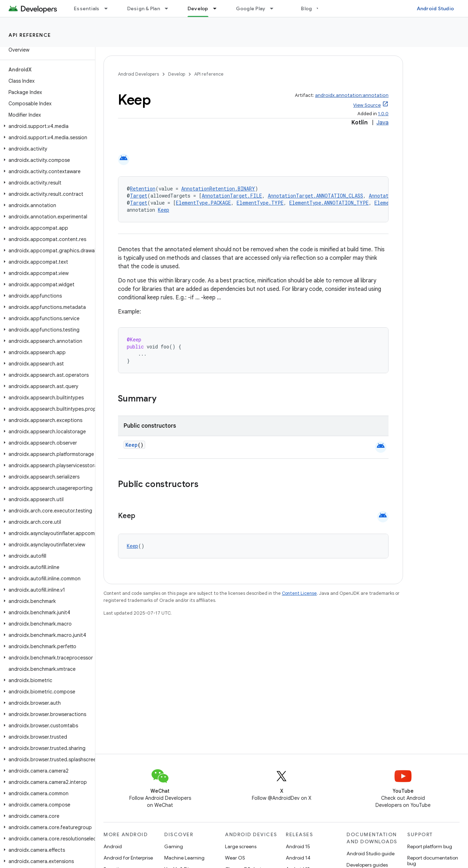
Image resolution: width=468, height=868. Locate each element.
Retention (143, 189)
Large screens (241, 846)
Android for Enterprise (128, 858)
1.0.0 (383, 114)
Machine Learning (184, 858)
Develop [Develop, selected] (198, 8)
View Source (367, 105)
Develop (177, 74)
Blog (306, 8)
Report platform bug (430, 846)
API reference (30, 35)
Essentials (87, 8)
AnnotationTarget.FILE (232, 196)
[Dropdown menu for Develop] (218, 8)
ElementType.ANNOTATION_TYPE (329, 203)
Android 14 (298, 858)
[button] (46, 126)
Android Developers (138, 74)
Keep (164, 210)
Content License (299, 593)
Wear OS (235, 858)
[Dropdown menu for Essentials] (109, 8)
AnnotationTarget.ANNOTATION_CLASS (315, 196)
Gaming (174, 846)
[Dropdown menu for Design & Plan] (170, 8)
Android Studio (436, 8)
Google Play (251, 8)
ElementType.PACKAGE (203, 203)
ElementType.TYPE (260, 203)
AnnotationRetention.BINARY (218, 189)
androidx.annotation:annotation (352, 95)
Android (113, 846)
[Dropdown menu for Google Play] (275, 8)
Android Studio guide (371, 854)
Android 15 (298, 846)
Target (139, 196)
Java (383, 123)
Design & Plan (144, 8)
